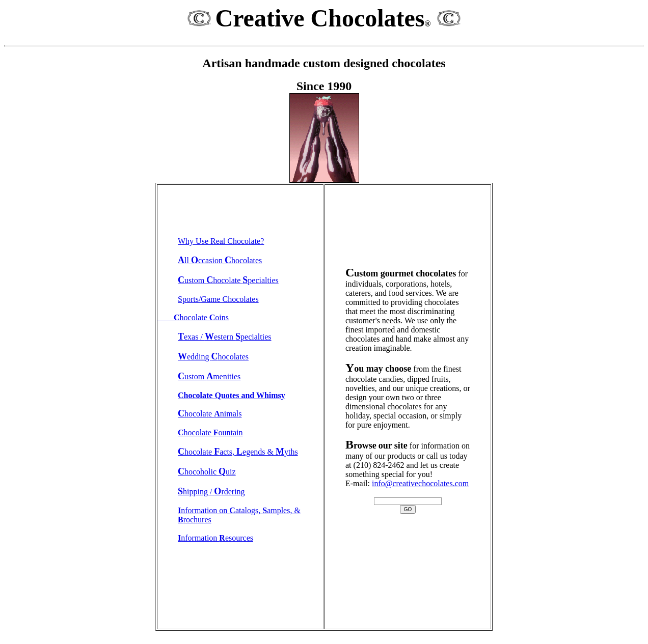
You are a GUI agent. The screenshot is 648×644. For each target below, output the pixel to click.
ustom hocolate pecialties (228, 280)
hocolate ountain (210, 432)
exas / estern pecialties (225, 337)
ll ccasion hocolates (220, 260)
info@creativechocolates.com (420, 483)
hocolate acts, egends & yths (238, 452)
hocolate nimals (210, 414)
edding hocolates (213, 357)
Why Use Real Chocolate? (221, 241)
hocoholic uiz (207, 472)
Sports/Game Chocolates (218, 299)
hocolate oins (193, 317)
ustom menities (209, 376)
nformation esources (215, 538)
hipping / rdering (211, 492)
